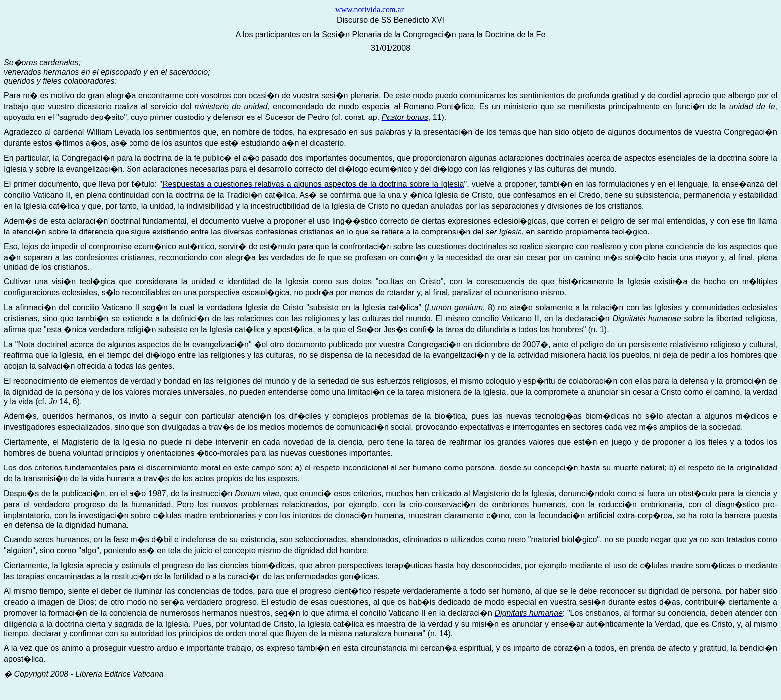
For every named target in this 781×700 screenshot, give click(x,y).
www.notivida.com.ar (370, 10)
